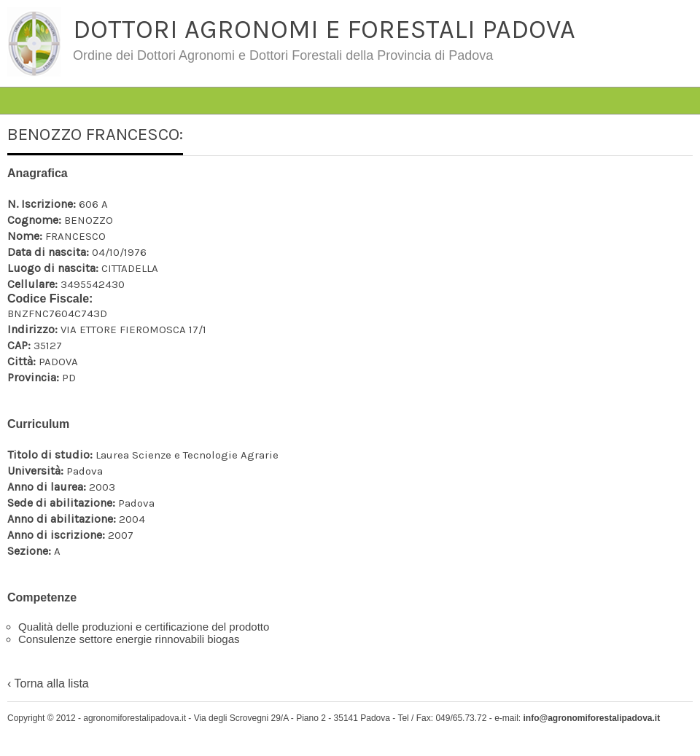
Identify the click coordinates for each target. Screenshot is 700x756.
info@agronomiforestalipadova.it (591, 718)
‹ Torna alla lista (48, 683)
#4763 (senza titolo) (111, 76)
